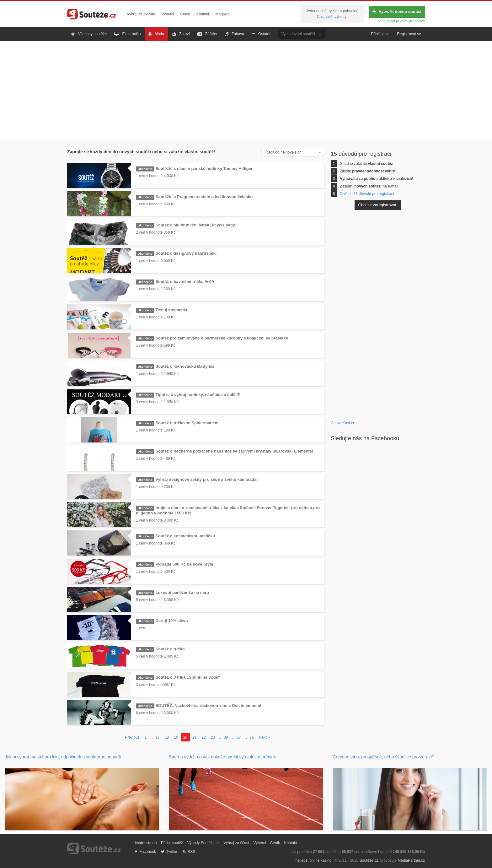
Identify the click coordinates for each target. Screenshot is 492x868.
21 (194, 737)
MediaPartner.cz (411, 860)
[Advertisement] (246, 90)
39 (226, 737)
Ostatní (261, 34)
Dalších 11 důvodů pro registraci (367, 194)
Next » (264, 737)
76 (252, 737)
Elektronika (127, 34)
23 (213, 737)
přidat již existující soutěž (406, 21)
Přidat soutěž (172, 843)
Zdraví (181, 34)
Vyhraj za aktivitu (141, 14)
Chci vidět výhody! (332, 17)
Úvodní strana (145, 843)
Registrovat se (409, 34)
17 (158, 737)
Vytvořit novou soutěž (397, 11)
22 (203, 737)
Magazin (223, 14)
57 (239, 737)
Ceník (185, 14)
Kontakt (203, 14)
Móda (156, 34)
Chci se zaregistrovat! (378, 205)
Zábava (234, 34)
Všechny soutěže (89, 34)
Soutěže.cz (369, 860)
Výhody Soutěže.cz (203, 843)
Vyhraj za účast (237, 843)
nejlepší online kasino (314, 860)
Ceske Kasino (342, 423)
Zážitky (207, 34)
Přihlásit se (380, 34)
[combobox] (293, 152)
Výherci (168, 14)
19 (176, 737)
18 (167, 737)
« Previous (131, 737)
